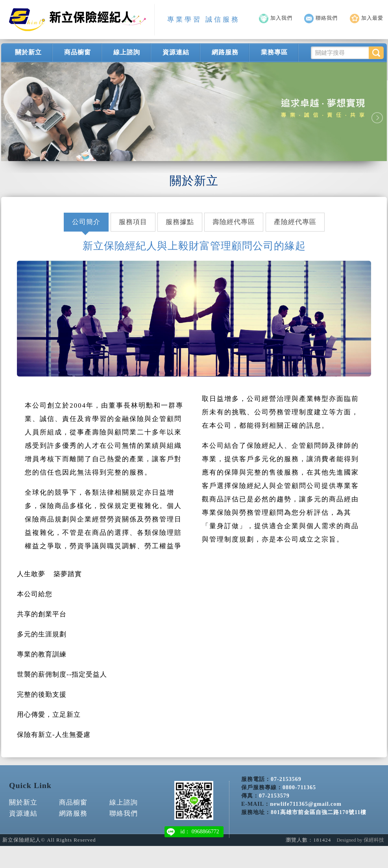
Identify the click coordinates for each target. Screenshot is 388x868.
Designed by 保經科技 (360, 840)
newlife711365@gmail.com (306, 796)
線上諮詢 (127, 52)
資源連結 (176, 52)
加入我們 (276, 18)
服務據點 (180, 222)
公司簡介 (86, 222)
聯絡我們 (321, 18)
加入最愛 (367, 18)
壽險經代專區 (234, 222)
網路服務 (225, 52)
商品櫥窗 (78, 52)
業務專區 (274, 52)
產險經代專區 (295, 222)
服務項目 (133, 222)
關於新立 (28, 52)
